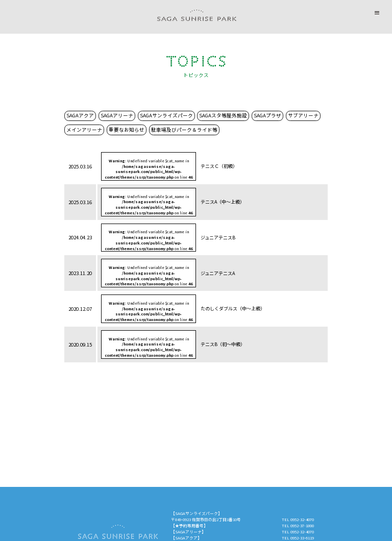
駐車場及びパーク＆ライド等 (184, 130)
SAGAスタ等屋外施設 (223, 115)
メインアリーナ (84, 130)
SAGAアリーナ (117, 115)
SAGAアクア (80, 115)
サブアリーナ (303, 115)
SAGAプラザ (267, 115)
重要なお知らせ (127, 130)
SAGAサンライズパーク (166, 115)
